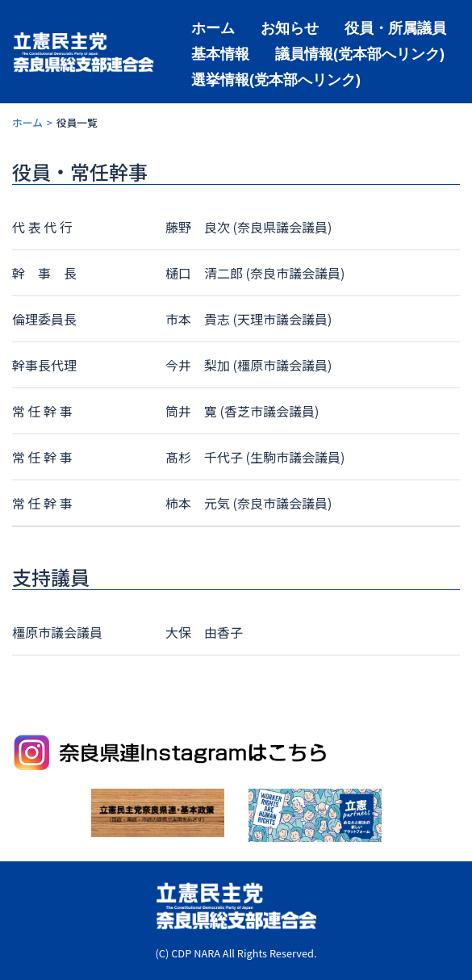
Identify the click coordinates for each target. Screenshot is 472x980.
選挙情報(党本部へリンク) (276, 79)
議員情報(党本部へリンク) (360, 53)
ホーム (213, 27)
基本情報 (220, 53)
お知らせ (290, 27)
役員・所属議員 (395, 27)
